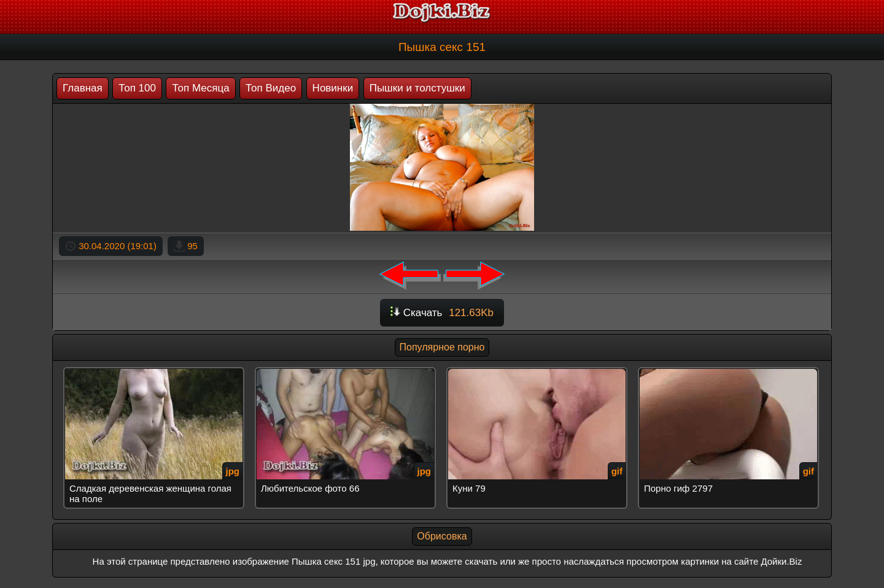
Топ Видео (271, 88)
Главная (83, 88)
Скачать (442, 313)
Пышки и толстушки (417, 88)
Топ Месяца (200, 88)
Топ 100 (137, 88)
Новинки (333, 88)
